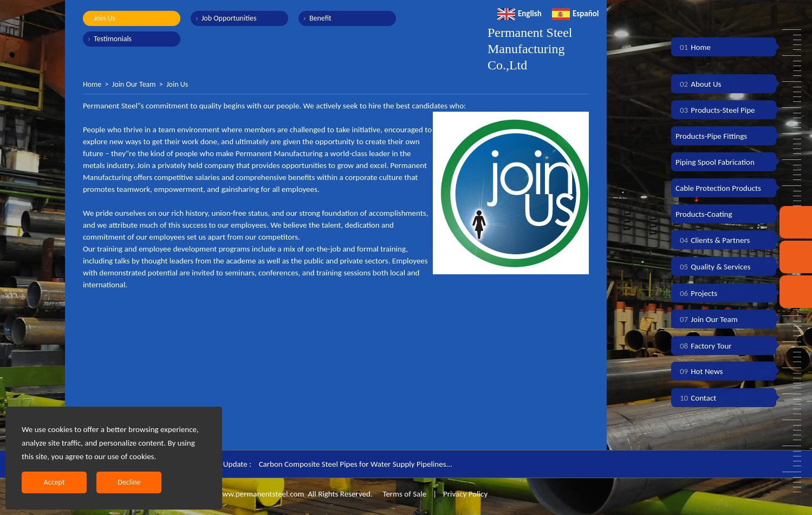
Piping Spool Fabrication (715, 162)
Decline (129, 482)
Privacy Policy (465, 494)
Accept (54, 482)
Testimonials (113, 39)
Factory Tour (704, 346)
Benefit (320, 18)
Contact (696, 398)
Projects (696, 293)
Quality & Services (713, 267)
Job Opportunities (229, 18)
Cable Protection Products (718, 188)
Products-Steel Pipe (715, 110)
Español (576, 14)
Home (92, 84)
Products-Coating (704, 214)
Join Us (105, 18)
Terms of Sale (404, 494)
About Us (698, 84)
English (519, 14)
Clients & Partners (713, 240)
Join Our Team (134, 84)
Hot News (699, 371)
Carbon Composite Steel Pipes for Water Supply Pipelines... (356, 464)
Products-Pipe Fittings (711, 136)
